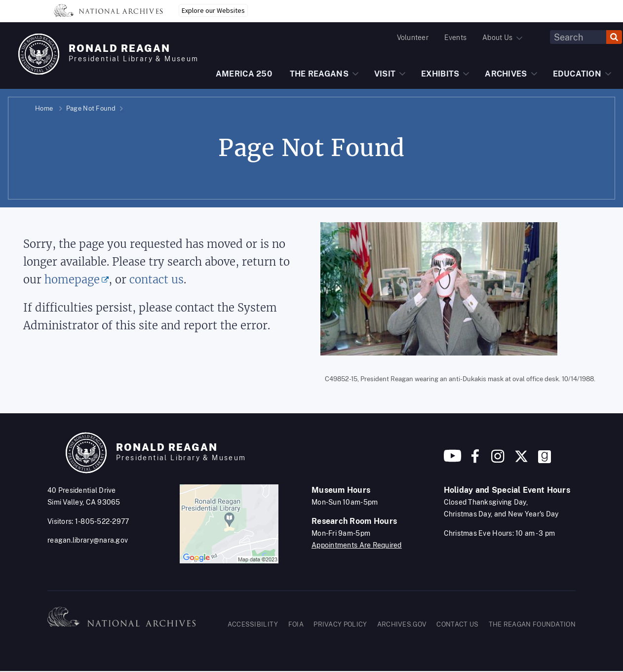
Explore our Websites (213, 10)
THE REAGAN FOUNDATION (532, 624)
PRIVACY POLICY (340, 624)
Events (455, 38)
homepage (72, 280)
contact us (156, 280)
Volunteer (413, 38)
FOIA (296, 624)
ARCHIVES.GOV (402, 624)
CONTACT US (457, 624)
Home (44, 108)
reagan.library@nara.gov (88, 540)
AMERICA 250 (244, 74)
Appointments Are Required (357, 545)
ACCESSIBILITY (253, 624)
